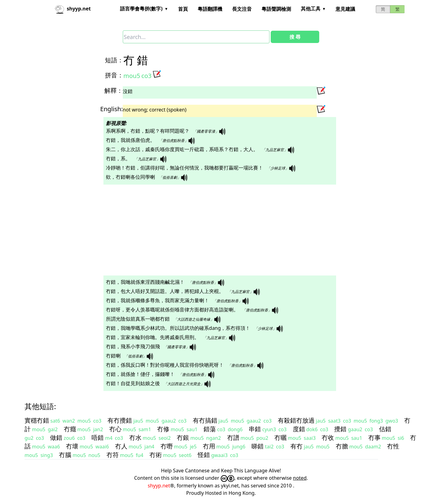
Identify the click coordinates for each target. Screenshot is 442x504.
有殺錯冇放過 (296, 420)
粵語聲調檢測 (276, 9)
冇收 (328, 438)
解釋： (114, 90)
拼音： (114, 75)
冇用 (209, 446)
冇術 (156, 455)
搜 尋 (295, 37)
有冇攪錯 (120, 420)
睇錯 (258, 446)
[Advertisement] (210, 230)
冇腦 (65, 455)
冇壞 (72, 446)
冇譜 (233, 438)
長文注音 (242, 9)
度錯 (299, 429)
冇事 (374, 438)
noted (300, 478)
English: (112, 109)
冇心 (115, 429)
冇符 (113, 455)
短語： (114, 60)
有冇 (297, 446)
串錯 (255, 429)
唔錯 (98, 438)
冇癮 (70, 429)
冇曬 (281, 438)
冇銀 (183, 438)
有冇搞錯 (205, 420)
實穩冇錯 (37, 420)
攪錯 (340, 429)
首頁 (183, 9)
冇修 (163, 429)
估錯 (385, 429)
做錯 (56, 438)
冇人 (121, 446)
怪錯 (204, 455)
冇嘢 (167, 446)
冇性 (393, 446)
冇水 (135, 438)
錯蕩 (210, 429)
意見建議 (345, 9)
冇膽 (342, 446)
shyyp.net (159, 486)
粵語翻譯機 (210, 9)
